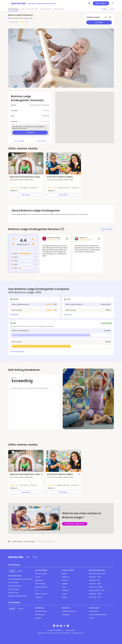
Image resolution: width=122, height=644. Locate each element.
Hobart (64, 597)
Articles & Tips (13, 593)
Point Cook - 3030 (95, 597)
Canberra (65, 590)
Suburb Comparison (46, 9)
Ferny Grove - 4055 (96, 587)
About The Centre (33, 9)
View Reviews (14, 314)
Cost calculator (13, 583)
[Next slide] (40, 163)
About (28, 557)
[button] (16, 172)
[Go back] (9, 3)
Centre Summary (13, 9)
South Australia (17, 541)
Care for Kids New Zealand (98, 615)
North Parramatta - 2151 (97, 574)
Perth (64, 587)
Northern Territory (41, 594)
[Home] (9, 542)
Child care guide (14, 589)
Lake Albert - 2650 (95, 594)
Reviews (23, 9)
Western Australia (41, 587)
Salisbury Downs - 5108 (97, 590)
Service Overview (41, 611)
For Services (14, 603)
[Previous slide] (12, 163)
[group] (26, 163)
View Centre (26, 195)
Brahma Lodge (29, 541)
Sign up (12, 571)
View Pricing (68, 314)
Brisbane (65, 580)
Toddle (91, 618)
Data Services (40, 615)
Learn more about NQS (17, 351)
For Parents (14, 565)
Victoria (38, 577)
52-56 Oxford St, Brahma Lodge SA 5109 (21, 180)
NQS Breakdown (59, 9)
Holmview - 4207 (95, 580)
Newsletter (66, 615)
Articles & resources (69, 611)
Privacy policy (70, 630)
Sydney (64, 574)
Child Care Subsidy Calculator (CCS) (20, 579)
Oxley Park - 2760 (95, 577)
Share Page (19, 141)
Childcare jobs (94, 611)
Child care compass (15, 586)
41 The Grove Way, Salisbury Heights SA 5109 (60, 180)
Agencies (38, 618)
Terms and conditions (55, 630)
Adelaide (65, 584)
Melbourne (66, 577)
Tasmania (38, 597)
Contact (35, 557)
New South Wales (41, 574)
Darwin (64, 594)
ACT (37, 590)
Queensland (39, 580)
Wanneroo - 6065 (95, 584)
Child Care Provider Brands (17, 596)
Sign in (20, 571)
